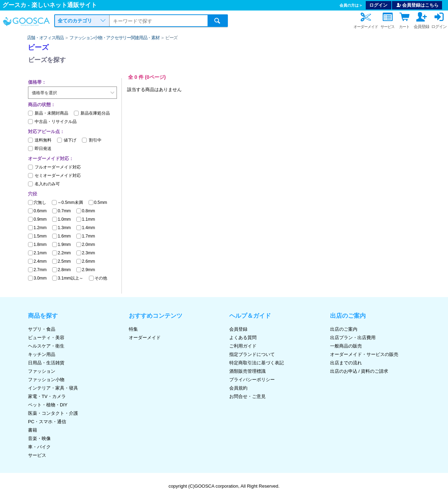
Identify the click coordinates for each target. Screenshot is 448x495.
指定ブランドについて (252, 354)
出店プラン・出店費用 (353, 338)
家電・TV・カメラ (47, 396)
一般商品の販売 (346, 346)
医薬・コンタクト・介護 (53, 413)
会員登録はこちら (417, 5)
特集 (133, 329)
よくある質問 (243, 338)
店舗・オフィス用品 (45, 38)
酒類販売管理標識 (247, 371)
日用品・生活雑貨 (46, 363)
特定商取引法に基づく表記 (257, 363)
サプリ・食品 (42, 329)
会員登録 (238, 329)
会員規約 (238, 388)
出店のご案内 (344, 329)
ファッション (42, 371)
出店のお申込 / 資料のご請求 (359, 371)
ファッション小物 (46, 380)
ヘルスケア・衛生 (46, 346)
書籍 (33, 430)
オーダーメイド (145, 338)
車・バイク (39, 447)
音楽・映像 (39, 438)
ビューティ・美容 (46, 338)
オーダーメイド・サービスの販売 (364, 354)
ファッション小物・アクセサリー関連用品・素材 (114, 38)
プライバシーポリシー (252, 380)
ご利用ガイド (243, 346)
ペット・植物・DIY (48, 405)
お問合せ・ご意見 (247, 396)
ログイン (378, 5)
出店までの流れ (346, 363)
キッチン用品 (42, 354)
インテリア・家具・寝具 (53, 388)
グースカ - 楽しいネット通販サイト (50, 5)
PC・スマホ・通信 (47, 422)
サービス (37, 455)
